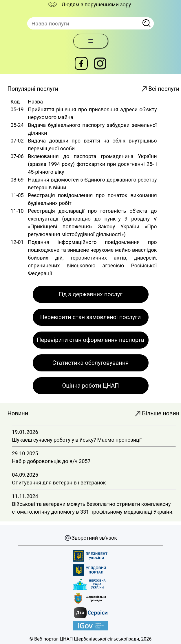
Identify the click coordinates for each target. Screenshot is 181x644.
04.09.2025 (94, 477)
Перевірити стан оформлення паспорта (90, 340)
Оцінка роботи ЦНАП (90, 386)
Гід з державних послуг (90, 294)
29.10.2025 (94, 456)
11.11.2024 (94, 502)
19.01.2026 (94, 434)
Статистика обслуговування (91, 363)
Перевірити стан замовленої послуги (91, 317)
